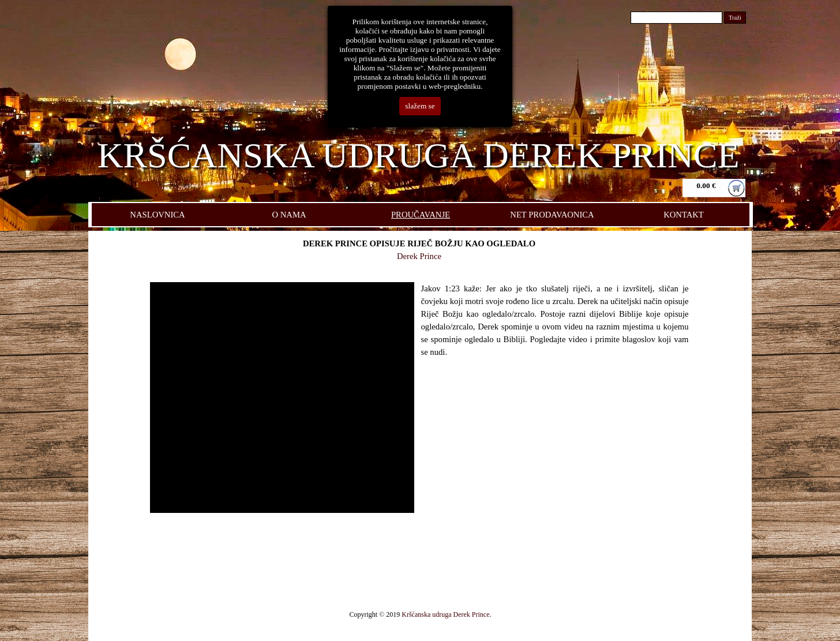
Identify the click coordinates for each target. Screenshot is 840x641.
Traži (735, 18)
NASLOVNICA (157, 215)
